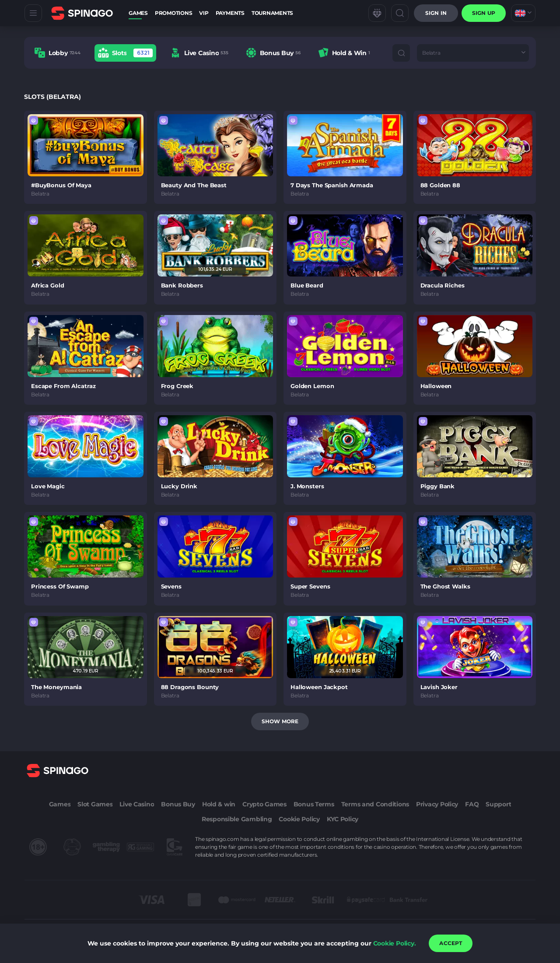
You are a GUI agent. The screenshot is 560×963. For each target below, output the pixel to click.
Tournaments (272, 13)
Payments (230, 13)
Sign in (436, 13)
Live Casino (137, 804)
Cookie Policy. (395, 943)
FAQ (472, 804)
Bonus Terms (314, 804)
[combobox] (523, 13)
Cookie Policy (299, 819)
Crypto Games (264, 804)
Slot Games (95, 804)
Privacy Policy (437, 804)
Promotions (174, 13)
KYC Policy (343, 819)
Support (498, 804)
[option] (58, 53)
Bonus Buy (178, 804)
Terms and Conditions (375, 804)
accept (451, 943)
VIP (204, 13)
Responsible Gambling (237, 819)
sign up (484, 13)
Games (138, 13)
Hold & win (219, 804)
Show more (280, 721)
